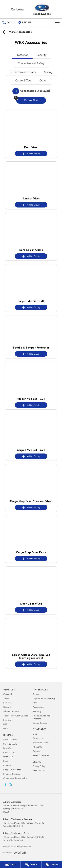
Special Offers (10, 740)
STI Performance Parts (23, 72)
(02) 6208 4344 (16, 826)
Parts (35, 703)
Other (43, 81)
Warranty (37, 712)
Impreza (7, 720)
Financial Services (12, 774)
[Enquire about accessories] (31, 100)
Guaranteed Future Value (15, 779)
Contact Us (38, 739)
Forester (7, 703)
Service (36, 694)
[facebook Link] (5, 785)
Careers (36, 751)
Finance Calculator (12, 770)
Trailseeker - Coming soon (16, 716)
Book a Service (40, 723)
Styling (48, 72)
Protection (22, 55)
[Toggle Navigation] (57, 23)
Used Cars (8, 757)
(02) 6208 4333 (16, 809)
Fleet (6, 761)
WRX (6, 729)
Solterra (7, 699)
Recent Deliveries (41, 756)
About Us (37, 747)
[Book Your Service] (31, 865)
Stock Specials (10, 744)
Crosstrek (8, 694)
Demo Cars (9, 753)
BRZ (5, 725)
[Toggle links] (14, 853)
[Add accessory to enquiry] (31, 154)
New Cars (8, 748)
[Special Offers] (52, 865)
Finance (7, 766)
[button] (31, 127)
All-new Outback (11, 712)
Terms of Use (39, 771)
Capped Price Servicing (44, 699)
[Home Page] (31, 9)
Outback (7, 707)
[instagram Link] (10, 785)
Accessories (38, 707)
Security (42, 55)
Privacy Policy (39, 767)
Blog (35, 734)
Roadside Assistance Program (43, 718)
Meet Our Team (40, 743)
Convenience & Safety (31, 64)
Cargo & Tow (23, 81)
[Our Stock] (10, 865)
